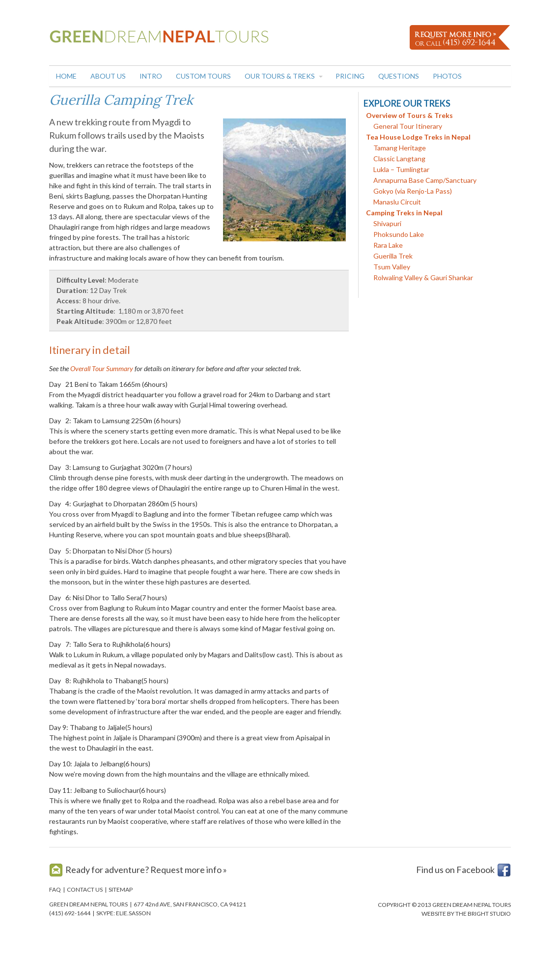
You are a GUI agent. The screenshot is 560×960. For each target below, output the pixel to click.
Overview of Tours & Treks (409, 115)
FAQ (55, 889)
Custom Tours (203, 76)
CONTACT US (85, 889)
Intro (151, 76)
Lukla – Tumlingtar (401, 169)
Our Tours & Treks (280, 76)
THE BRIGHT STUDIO (483, 914)
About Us (108, 76)
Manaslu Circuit (397, 202)
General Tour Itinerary (408, 126)
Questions (399, 76)
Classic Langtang (399, 159)
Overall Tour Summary (102, 368)
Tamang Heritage (400, 148)
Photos (447, 76)
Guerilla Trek (393, 256)
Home (66, 76)
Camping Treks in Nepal (404, 213)
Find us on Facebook (455, 870)
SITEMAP (121, 889)
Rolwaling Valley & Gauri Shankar (423, 277)
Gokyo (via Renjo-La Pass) (413, 191)
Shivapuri (387, 223)
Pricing (350, 76)
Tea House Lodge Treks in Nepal (418, 137)
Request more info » (189, 870)
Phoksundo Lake (399, 234)
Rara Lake (388, 245)
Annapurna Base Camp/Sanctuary (425, 180)
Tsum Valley (392, 267)
